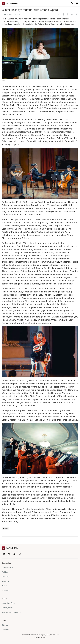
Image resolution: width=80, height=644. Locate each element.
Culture (5, 528)
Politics (5, 572)
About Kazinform (8, 603)
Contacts (5, 630)
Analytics (5, 581)
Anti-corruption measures (12, 612)
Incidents (5, 590)
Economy (5, 577)
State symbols (7, 608)
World (4, 586)
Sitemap (5, 625)
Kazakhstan (7, 567)
